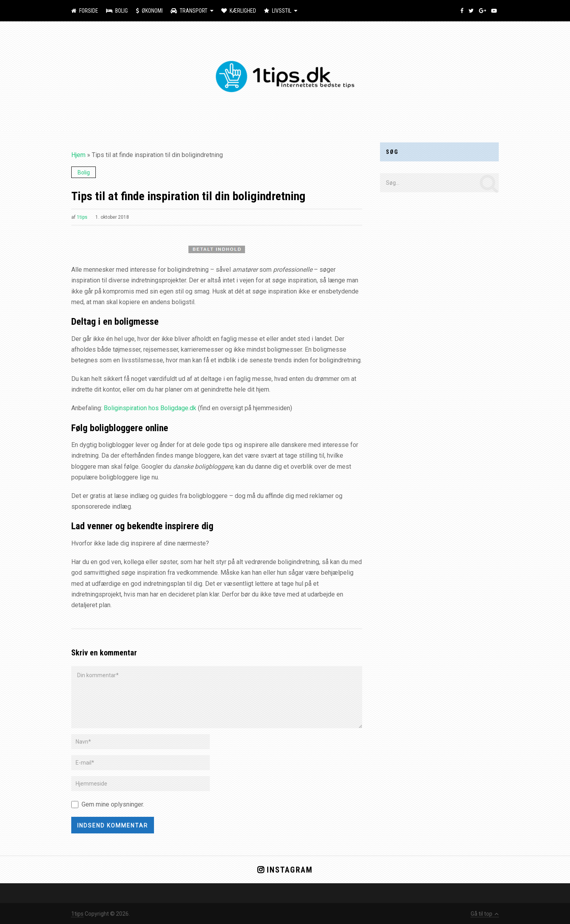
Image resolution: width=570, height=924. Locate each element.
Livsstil (278, 11)
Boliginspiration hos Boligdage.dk (150, 408)
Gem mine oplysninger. (113, 804)
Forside (85, 11)
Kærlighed (239, 11)
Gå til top (485, 914)
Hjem (78, 155)
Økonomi (149, 11)
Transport (189, 11)
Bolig (117, 11)
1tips (82, 217)
